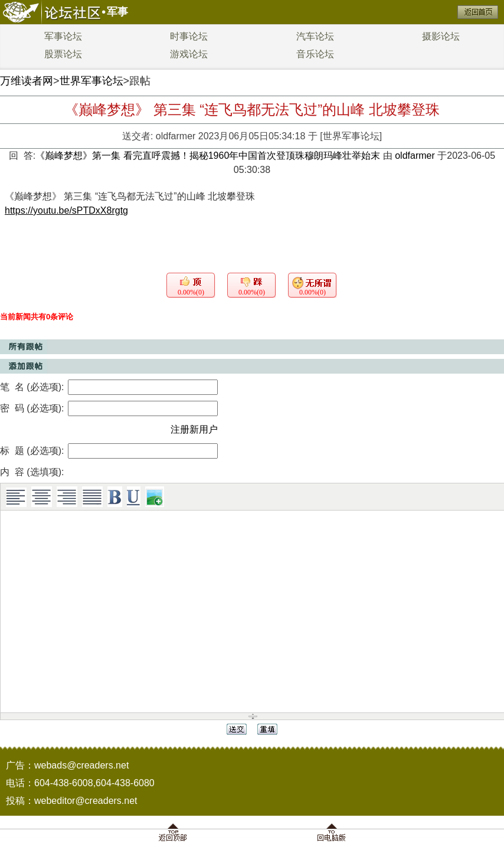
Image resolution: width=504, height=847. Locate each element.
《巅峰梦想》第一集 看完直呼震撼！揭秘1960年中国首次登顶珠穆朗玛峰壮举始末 (209, 156)
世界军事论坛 (91, 81)
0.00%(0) (191, 292)
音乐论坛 (315, 54)
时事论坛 (189, 36)
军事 (117, 12)
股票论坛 (63, 54)
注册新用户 (194, 429)
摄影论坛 (441, 36)
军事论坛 (63, 36)
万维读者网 (27, 81)
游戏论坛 (189, 54)
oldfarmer (176, 136)
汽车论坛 (315, 36)
